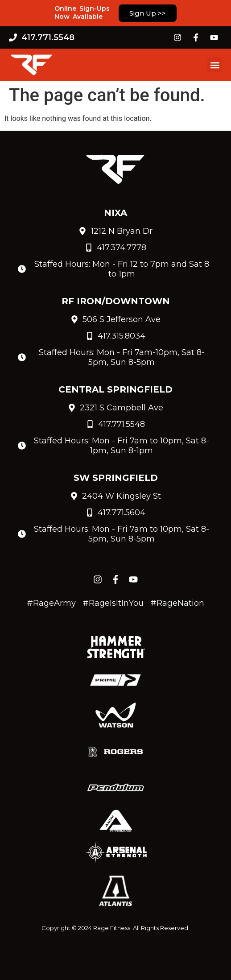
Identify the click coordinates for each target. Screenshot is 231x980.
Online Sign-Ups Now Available (82, 12)
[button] (215, 65)
